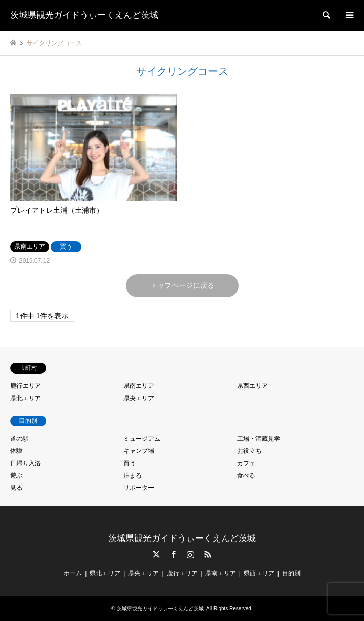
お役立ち (249, 451)
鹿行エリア (26, 386)
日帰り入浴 (26, 463)
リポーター (139, 488)
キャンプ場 (139, 451)
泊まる (133, 475)
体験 (16, 451)
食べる (246, 475)
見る (16, 488)
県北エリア (26, 398)
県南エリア (139, 386)
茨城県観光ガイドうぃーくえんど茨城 (182, 538)
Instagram (190, 554)
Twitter (156, 554)
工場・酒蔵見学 (259, 439)
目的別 (291, 573)
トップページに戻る (182, 285)
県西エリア (252, 386)
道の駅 (19, 439)
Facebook (174, 554)
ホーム (73, 573)
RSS (208, 554)
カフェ (246, 463)
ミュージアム (142, 439)
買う (130, 463)
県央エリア (139, 398)
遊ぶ (16, 475)
